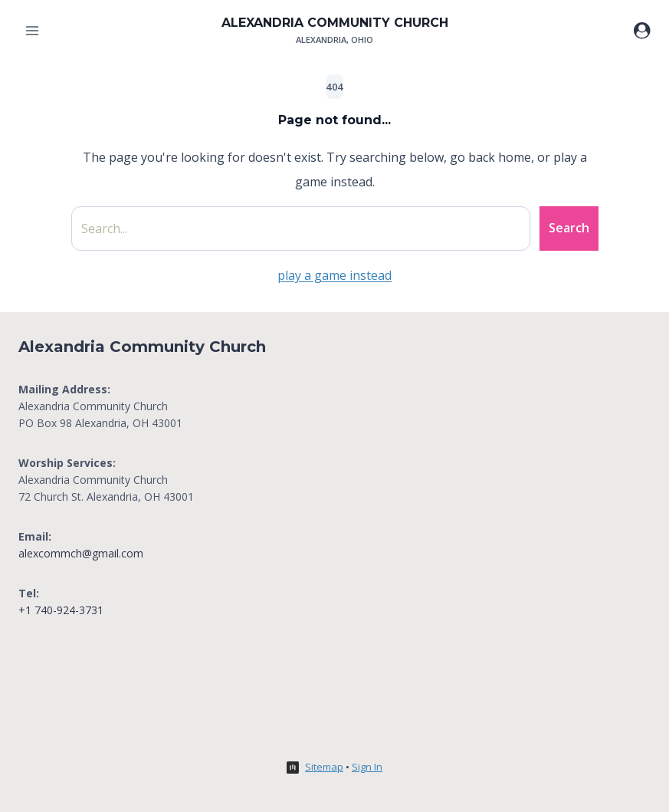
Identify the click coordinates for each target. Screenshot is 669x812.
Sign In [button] (367, 767)
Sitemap (324, 767)
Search (569, 228)
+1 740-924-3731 (61, 610)
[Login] (642, 30)
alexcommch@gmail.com (81, 553)
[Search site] (301, 228)
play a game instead (334, 275)
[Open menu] (33, 30)
